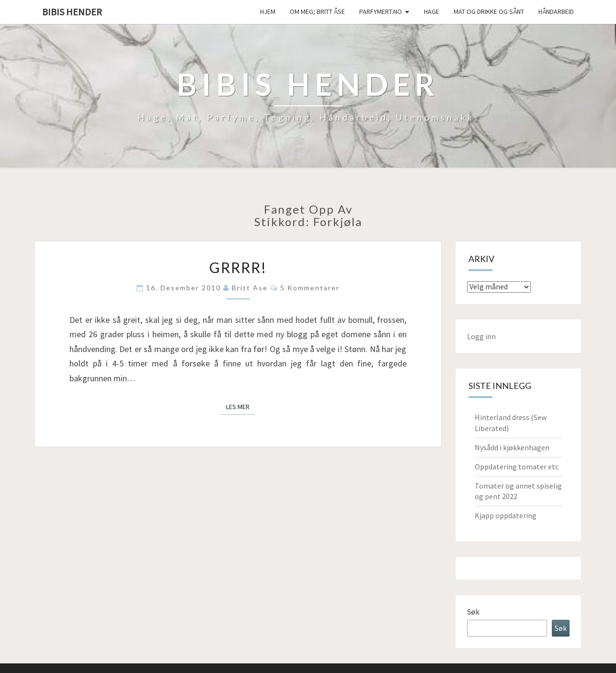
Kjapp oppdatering (506, 515)
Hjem (268, 11)
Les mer (241, 406)
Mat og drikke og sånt (489, 11)
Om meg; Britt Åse (317, 11)
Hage (432, 11)
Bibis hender (72, 12)
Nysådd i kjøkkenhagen (512, 447)
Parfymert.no (381, 11)
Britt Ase (250, 288)
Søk (473, 612)
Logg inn (481, 336)
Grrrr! (238, 267)
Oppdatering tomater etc (517, 467)
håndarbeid (556, 11)
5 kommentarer (310, 288)
